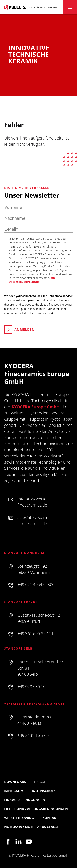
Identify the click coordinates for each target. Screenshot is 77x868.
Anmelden (25, 330)
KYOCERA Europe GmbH (36, 407)
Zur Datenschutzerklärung (32, 280)
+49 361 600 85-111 (35, 633)
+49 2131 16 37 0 (33, 735)
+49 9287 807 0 (31, 686)
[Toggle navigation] (70, 7)
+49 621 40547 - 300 (36, 585)
